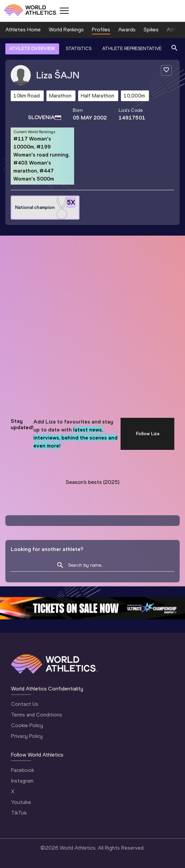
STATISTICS (79, 49)
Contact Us (25, 704)
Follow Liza (148, 434)
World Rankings (66, 30)
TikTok (19, 813)
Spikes (151, 30)
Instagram (22, 781)
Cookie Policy (27, 725)
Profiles (101, 30)
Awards (127, 30)
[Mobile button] (64, 11)
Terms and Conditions (37, 715)
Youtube (21, 802)
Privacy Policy (27, 736)
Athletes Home (23, 30)
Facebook (23, 770)
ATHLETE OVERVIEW (32, 49)
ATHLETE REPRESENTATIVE (132, 49)
